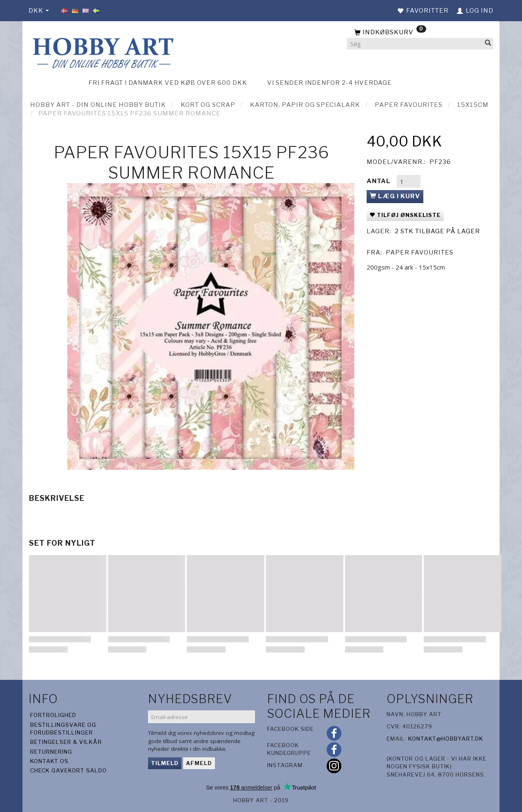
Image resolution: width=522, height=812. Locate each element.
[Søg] (488, 44)
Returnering (51, 752)
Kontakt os (49, 761)
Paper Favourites (420, 252)
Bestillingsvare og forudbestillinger (63, 729)
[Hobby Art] (102, 52)
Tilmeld (165, 763)
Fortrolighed (53, 715)
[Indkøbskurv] (420, 33)
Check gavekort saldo (69, 770)
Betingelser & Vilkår (66, 742)
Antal (379, 181)
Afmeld (199, 763)
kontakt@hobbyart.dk (446, 739)
